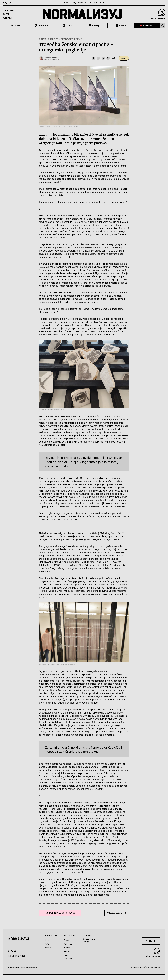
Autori (6, 14)
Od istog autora (117, 913)
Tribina (68, 25)
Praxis (16, 25)
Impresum (49, 940)
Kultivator (42, 25)
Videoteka (147, 25)
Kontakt (7, 18)
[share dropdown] (114, 58)
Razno (121, 25)
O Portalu (8, 10)
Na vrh (151, 941)
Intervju (94, 25)
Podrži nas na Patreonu (60, 913)
